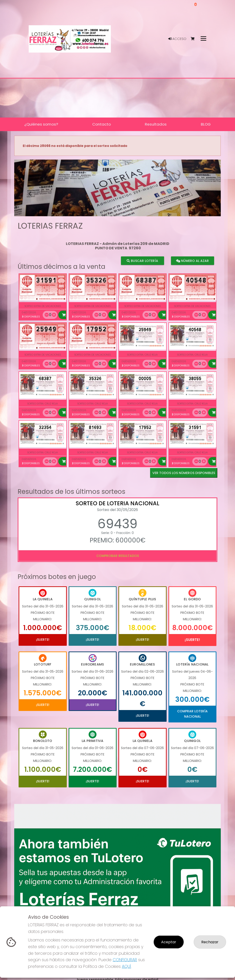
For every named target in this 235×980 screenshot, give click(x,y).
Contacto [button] (102, 124)
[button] (30, 194)
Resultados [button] (156, 124)
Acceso (177, 39)
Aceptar (169, 942)
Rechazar (210, 942)
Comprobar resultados (118, 556)
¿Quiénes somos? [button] (41, 124)
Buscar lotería (142, 261)
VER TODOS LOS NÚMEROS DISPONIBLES (184, 473)
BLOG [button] (206, 124)
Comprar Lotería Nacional (192, 714)
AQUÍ (126, 966)
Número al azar (192, 261)
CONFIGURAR (125, 960)
